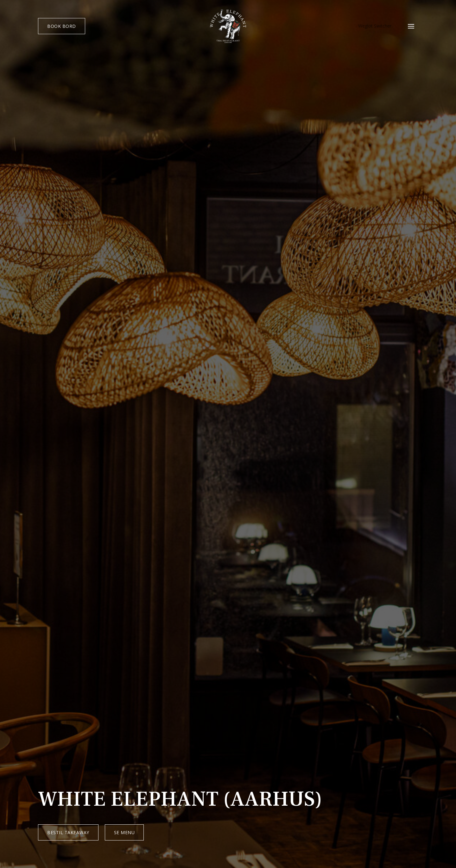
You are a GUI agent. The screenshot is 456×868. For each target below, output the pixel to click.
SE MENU (124, 832)
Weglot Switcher (375, 26)
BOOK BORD (62, 26)
